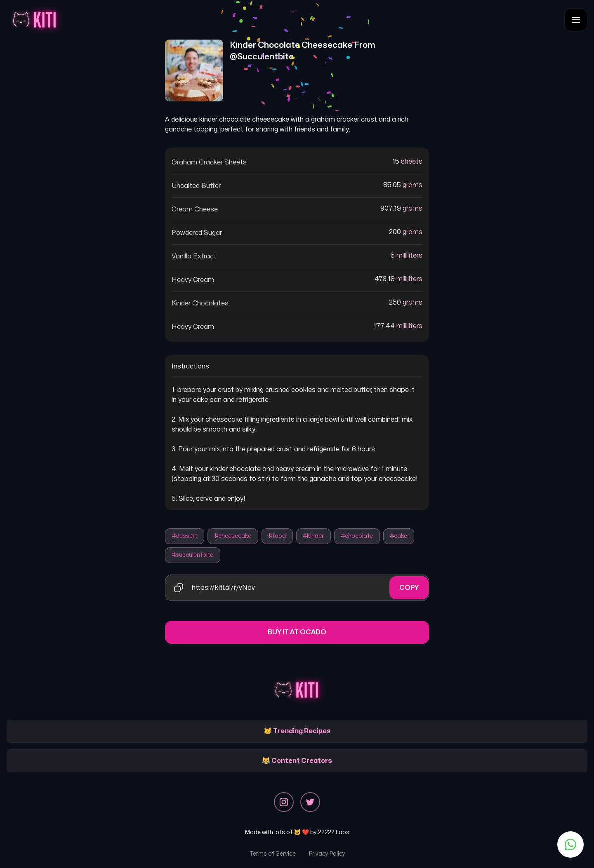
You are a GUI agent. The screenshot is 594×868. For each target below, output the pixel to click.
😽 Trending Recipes (297, 731)
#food (277, 536)
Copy (409, 588)
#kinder (313, 536)
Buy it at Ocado (297, 632)
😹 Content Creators (297, 761)
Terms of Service (272, 854)
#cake (399, 536)
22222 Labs (334, 832)
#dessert (185, 536)
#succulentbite (193, 555)
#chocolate (357, 536)
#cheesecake (233, 536)
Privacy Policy (327, 854)
